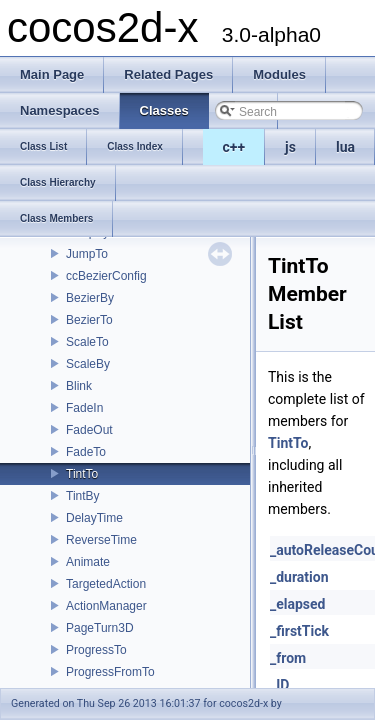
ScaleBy (88, 364)
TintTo (82, 474)
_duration (299, 577)
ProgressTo (96, 650)
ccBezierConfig (106, 276)
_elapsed (298, 604)
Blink (79, 386)
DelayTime (94, 518)
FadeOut (89, 430)
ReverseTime (101, 540)
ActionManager (106, 606)
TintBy (83, 496)
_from (288, 658)
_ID (279, 685)
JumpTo (87, 254)
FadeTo (86, 452)
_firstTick (299, 631)
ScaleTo (87, 342)
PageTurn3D (100, 628)
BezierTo (89, 320)
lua (345, 147)
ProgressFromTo (110, 672)
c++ (234, 147)
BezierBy (90, 298)
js (290, 147)
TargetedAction (106, 584)
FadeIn (84, 408)
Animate (88, 562)
